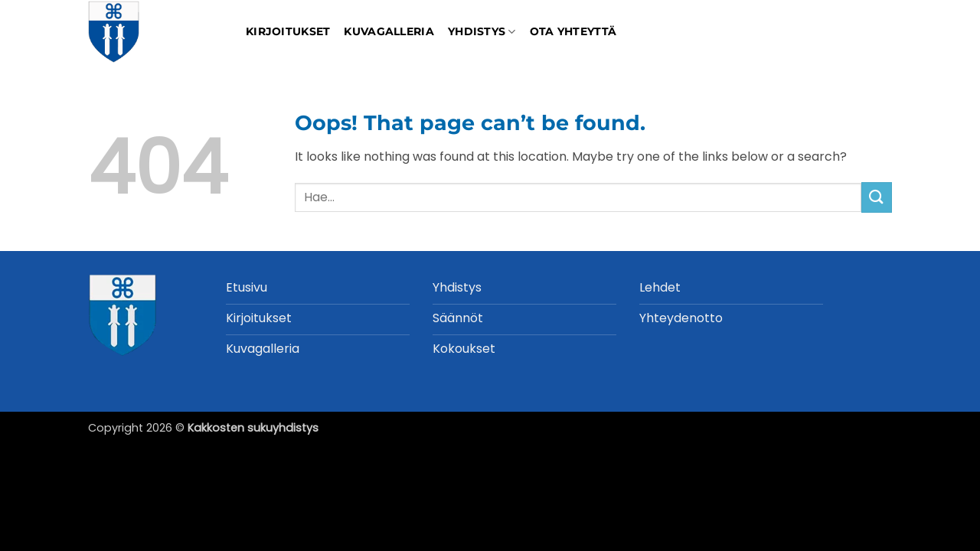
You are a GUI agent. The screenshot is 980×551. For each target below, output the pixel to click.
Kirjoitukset (288, 31)
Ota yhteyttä (573, 31)
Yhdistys (482, 32)
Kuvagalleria (389, 31)
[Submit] (877, 197)
